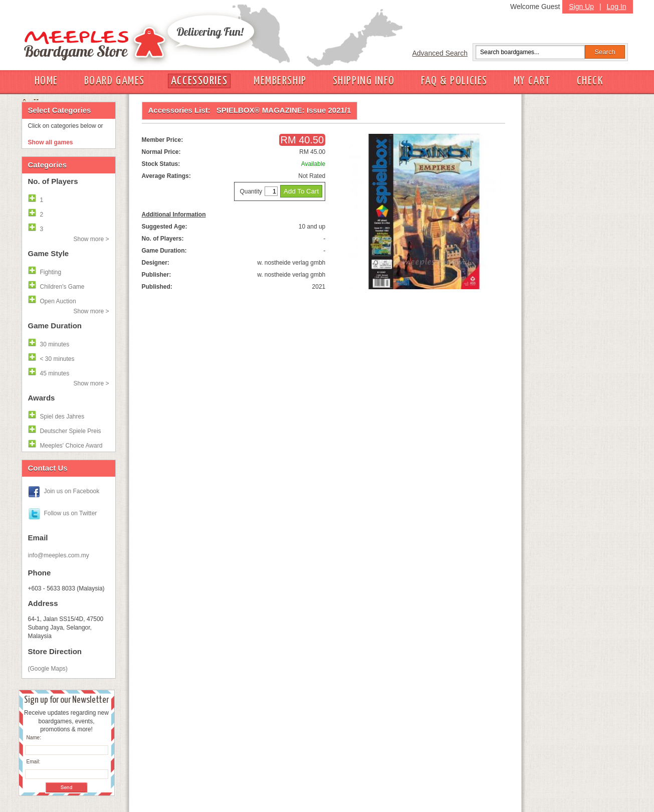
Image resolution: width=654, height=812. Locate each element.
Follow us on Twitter (71, 513)
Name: (34, 738)
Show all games (51, 142)
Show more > (91, 239)
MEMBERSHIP (280, 81)
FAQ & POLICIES (454, 81)
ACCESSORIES (199, 81)
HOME (46, 81)
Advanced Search (440, 53)
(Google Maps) (48, 669)
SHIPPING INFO (364, 81)
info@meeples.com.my (59, 555)
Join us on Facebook (72, 491)
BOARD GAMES (115, 81)
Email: (34, 762)
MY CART (532, 81)
